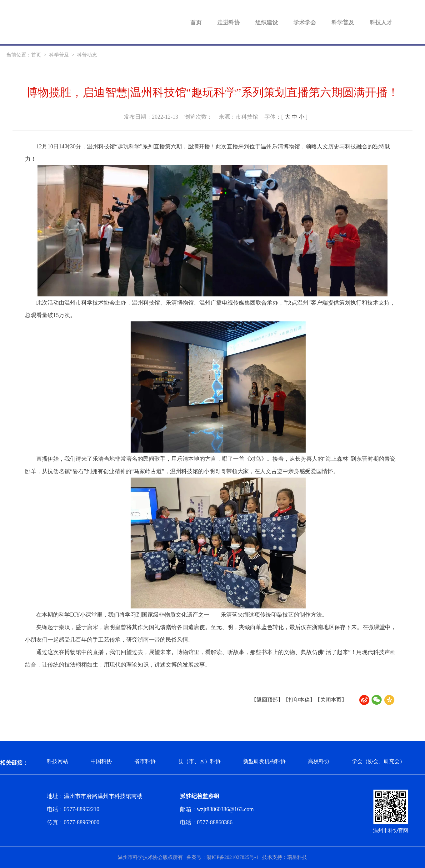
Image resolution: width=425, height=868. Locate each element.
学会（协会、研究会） (390, 763)
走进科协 (228, 22)
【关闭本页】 (330, 700)
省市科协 (148, 763)
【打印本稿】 (296, 700)
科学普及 (343, 22)
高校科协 (328, 763)
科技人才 (381, 22)
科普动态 (87, 55)
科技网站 (58, 763)
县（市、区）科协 (204, 763)
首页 (196, 22)
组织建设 (267, 22)
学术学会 (305, 22)
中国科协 (103, 763)
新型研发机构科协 (272, 763)
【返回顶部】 (262, 700)
